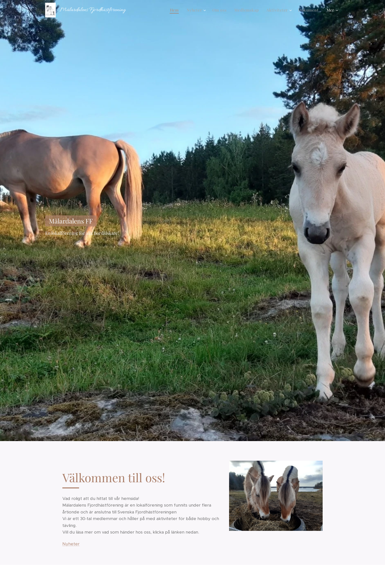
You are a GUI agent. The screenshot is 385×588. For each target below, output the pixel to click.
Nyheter (71, 544)
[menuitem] (176, 10)
